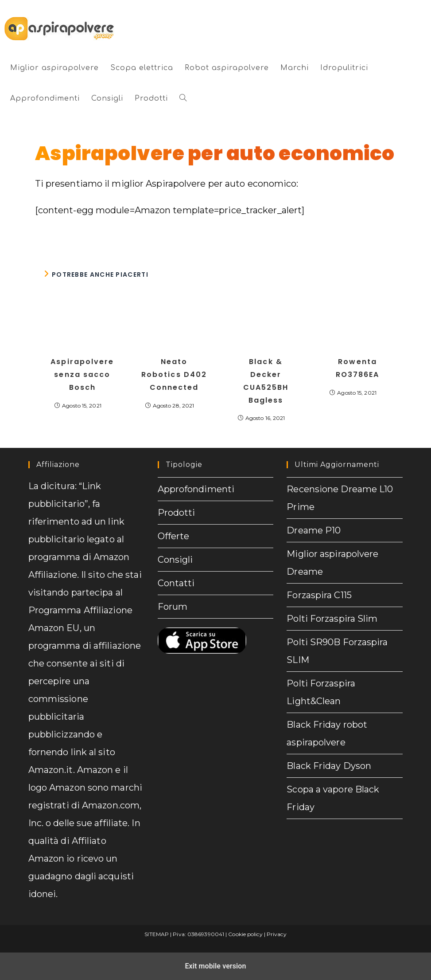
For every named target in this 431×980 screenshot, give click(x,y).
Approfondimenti (196, 489)
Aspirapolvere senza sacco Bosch (82, 374)
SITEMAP (157, 934)
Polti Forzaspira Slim (332, 619)
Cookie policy (245, 934)
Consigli (175, 560)
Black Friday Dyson (329, 766)
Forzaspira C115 (319, 595)
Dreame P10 (314, 530)
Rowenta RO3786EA (358, 368)
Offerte (174, 536)
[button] (183, 99)
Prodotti (177, 513)
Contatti (176, 583)
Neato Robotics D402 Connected (174, 374)
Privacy (277, 934)
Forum (173, 607)
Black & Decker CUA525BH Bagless (266, 381)
